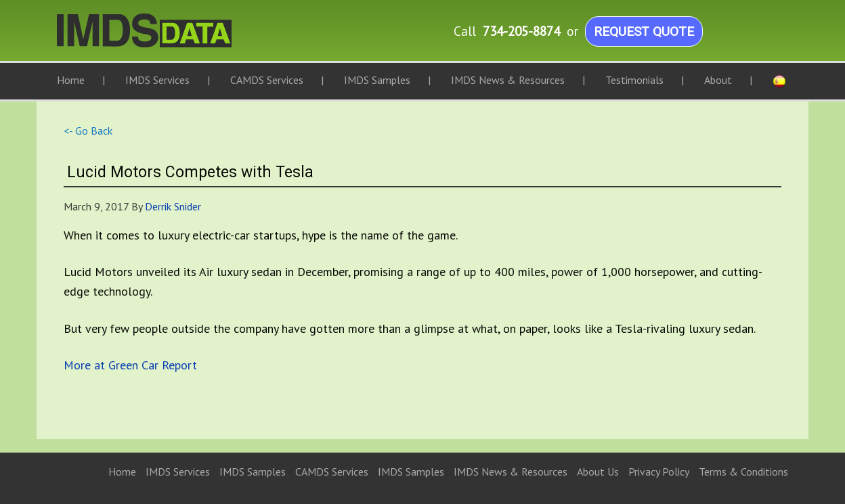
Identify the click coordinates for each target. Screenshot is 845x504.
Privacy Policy (659, 472)
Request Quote (644, 31)
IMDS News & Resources (511, 472)
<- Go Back (88, 131)
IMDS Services (178, 472)
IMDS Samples (253, 472)
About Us (598, 472)
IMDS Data (192, 37)
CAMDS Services (332, 472)
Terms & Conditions (743, 472)
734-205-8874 (521, 31)
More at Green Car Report (130, 365)
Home (122, 472)
